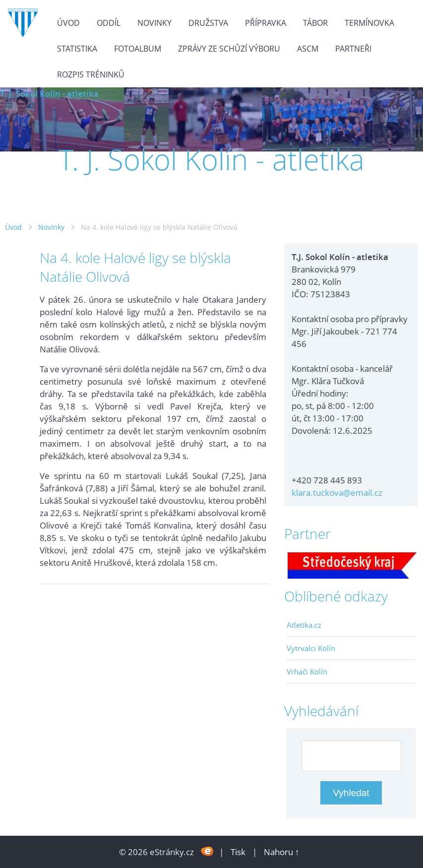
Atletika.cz (304, 625)
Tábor (315, 23)
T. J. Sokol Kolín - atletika (49, 94)
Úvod (68, 23)
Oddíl (109, 23)
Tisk (238, 852)
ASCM (308, 49)
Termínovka (369, 23)
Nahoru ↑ (282, 852)
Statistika (77, 49)
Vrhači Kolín (307, 671)
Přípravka (266, 23)
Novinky (154, 23)
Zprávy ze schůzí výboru (229, 49)
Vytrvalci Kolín (311, 648)
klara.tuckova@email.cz (337, 493)
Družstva (208, 23)
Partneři (353, 49)
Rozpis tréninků (91, 74)
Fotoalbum (138, 49)
